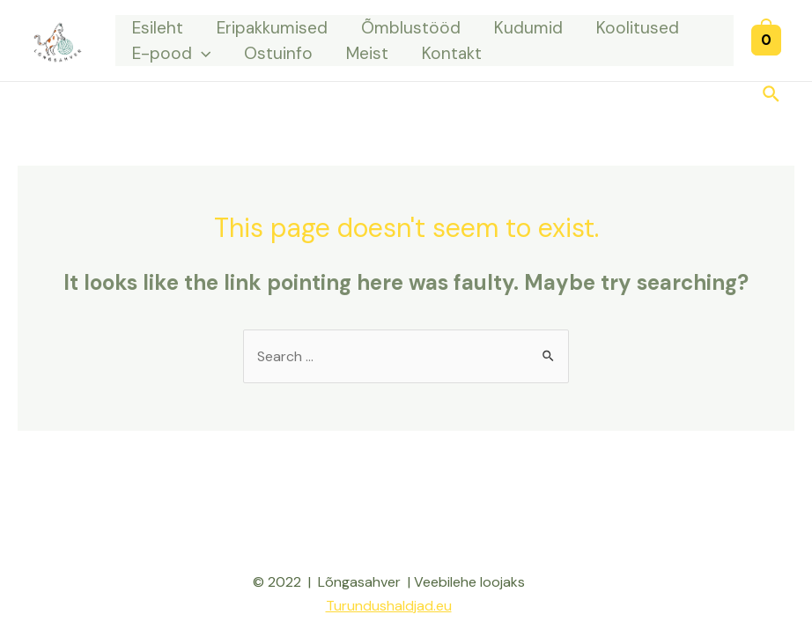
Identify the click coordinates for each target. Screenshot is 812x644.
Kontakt (452, 53)
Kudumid (528, 28)
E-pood (171, 53)
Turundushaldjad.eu (389, 606)
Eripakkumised (272, 28)
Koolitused (638, 28)
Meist (367, 53)
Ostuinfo (278, 53)
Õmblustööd (411, 28)
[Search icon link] (772, 96)
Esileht (158, 28)
